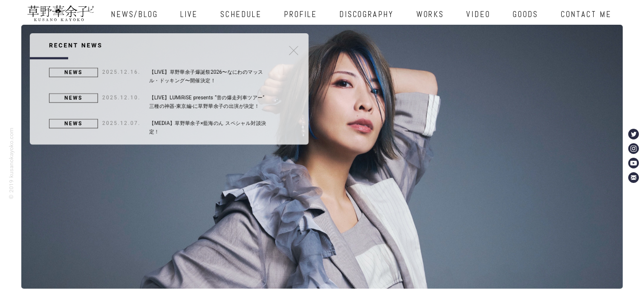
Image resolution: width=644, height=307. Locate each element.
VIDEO (478, 14)
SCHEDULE (241, 14)
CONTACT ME (586, 14)
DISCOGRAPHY (366, 14)
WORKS (430, 14)
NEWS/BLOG (134, 14)
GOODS (526, 14)
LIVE (189, 14)
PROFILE (300, 14)
